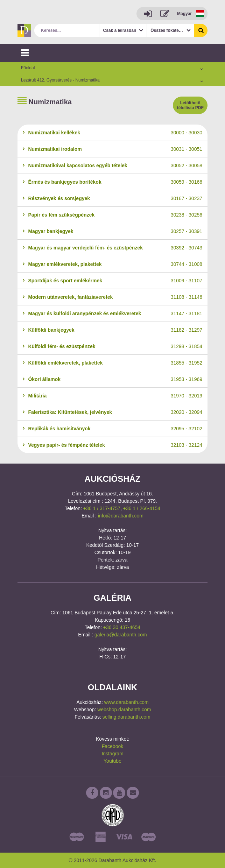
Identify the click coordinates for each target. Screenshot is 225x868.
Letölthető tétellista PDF (190, 105)
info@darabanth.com (121, 516)
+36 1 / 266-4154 (142, 508)
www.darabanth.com (126, 702)
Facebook (112, 746)
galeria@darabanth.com (121, 635)
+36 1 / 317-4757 (102, 508)
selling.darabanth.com (126, 717)
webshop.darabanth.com (124, 710)
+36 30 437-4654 (122, 627)
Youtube (112, 761)
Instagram (112, 754)
